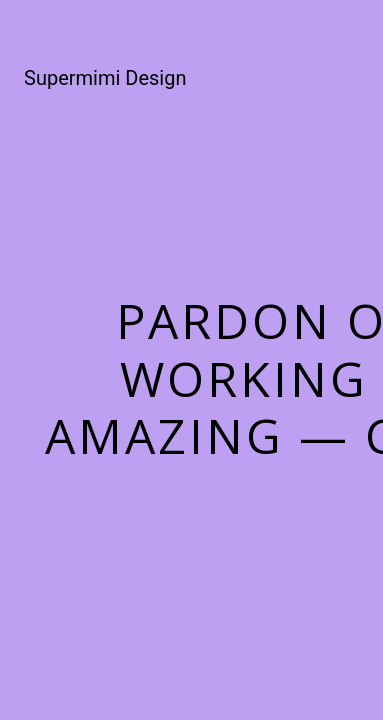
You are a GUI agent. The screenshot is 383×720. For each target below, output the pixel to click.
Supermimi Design (105, 78)
